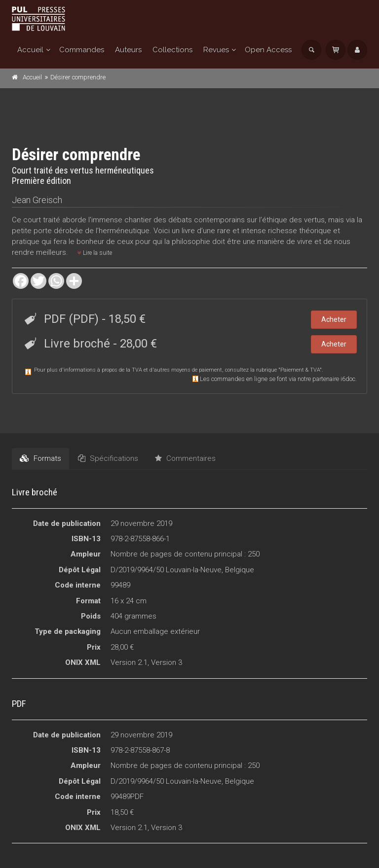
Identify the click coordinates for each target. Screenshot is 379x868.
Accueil (30, 50)
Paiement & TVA (300, 370)
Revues (216, 50)
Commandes (82, 50)
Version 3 (167, 662)
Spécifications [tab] (108, 458)
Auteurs (128, 50)
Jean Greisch (37, 200)
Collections (172, 50)
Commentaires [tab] (185, 458)
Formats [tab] (40, 458)
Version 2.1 (129, 662)
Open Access (268, 50)
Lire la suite (95, 253)
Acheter (334, 319)
